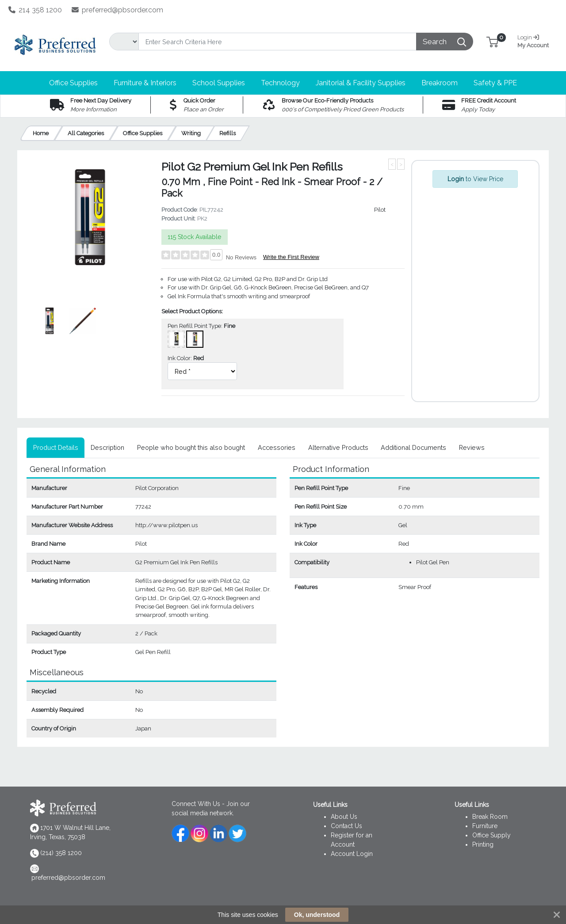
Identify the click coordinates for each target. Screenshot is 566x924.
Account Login (352, 854)
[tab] (55, 448)
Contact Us (346, 826)
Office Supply (491, 835)
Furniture (485, 826)
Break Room (490, 817)
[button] (492, 41)
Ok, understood (317, 915)
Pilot (380, 210)
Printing (483, 844)
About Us (344, 817)
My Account (534, 40)
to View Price (475, 179)
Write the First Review (291, 257)
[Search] (277, 42)
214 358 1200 (35, 10)
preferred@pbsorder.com (118, 10)
